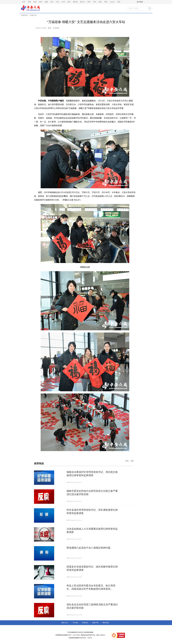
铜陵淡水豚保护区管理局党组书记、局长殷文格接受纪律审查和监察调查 (92, 474)
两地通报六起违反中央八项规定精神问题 (88, 548)
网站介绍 (65, 623)
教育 (100, 2)
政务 (41, 2)
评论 (58, 2)
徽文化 (83, 2)
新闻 (35, 2)
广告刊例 (75, 623)
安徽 (29, 2)
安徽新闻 (24, 15)
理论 (52, 2)
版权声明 (95, 623)
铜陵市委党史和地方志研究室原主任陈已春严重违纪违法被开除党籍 (92, 493)
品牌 (69, 2)
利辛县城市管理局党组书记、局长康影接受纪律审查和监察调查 (92, 512)
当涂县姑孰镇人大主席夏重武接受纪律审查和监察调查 (92, 530)
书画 (95, 2)
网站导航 (105, 623)
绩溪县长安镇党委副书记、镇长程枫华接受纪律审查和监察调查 (92, 568)
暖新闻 (75, 2)
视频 (46, 2)
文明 (63, 2)
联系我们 (85, 623)
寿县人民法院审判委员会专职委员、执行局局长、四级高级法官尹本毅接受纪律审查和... (91, 587)
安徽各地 (33, 15)
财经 (89, 2)
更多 (119, 2)
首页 (24, 2)
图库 (106, 2)
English (112, 2)
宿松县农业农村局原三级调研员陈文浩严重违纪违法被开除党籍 (92, 606)
